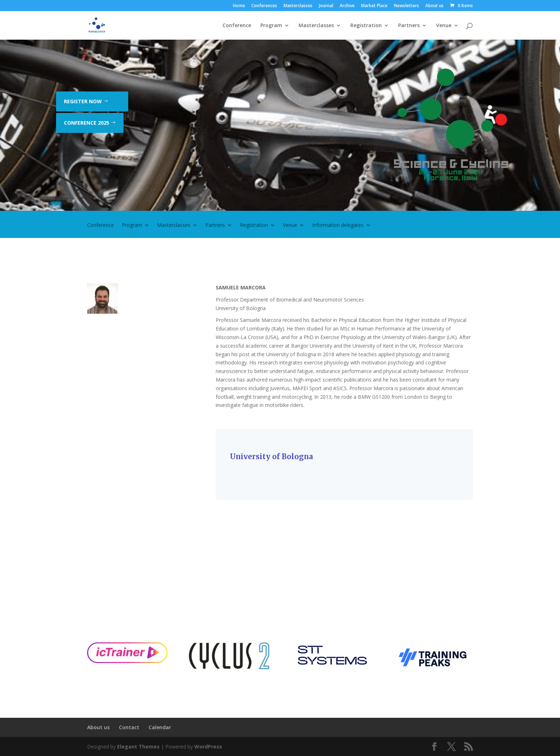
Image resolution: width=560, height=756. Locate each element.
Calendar (160, 727)
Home (239, 6)
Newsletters (406, 6)
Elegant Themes (138, 747)
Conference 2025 (87, 123)
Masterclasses (298, 6)
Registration (366, 26)
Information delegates (338, 225)
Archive (347, 6)
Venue (444, 26)
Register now (83, 101)
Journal (326, 6)
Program (271, 26)
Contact (129, 727)
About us (434, 6)
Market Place (374, 6)
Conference (237, 26)
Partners (409, 26)
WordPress (208, 747)
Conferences (264, 6)
